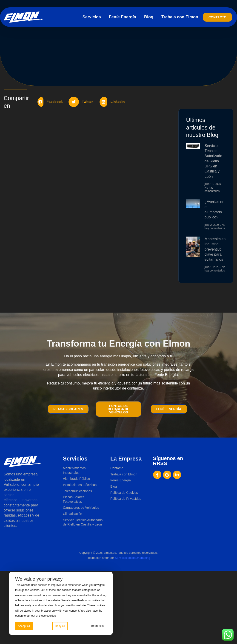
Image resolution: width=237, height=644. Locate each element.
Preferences (97, 626)
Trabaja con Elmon (180, 17)
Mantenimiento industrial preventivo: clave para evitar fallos (217, 249)
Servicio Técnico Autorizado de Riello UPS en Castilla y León (213, 161)
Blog (149, 17)
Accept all (24, 626)
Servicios (92, 17)
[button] (52, 102)
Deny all (60, 626)
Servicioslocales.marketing (132, 558)
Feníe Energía (123, 17)
